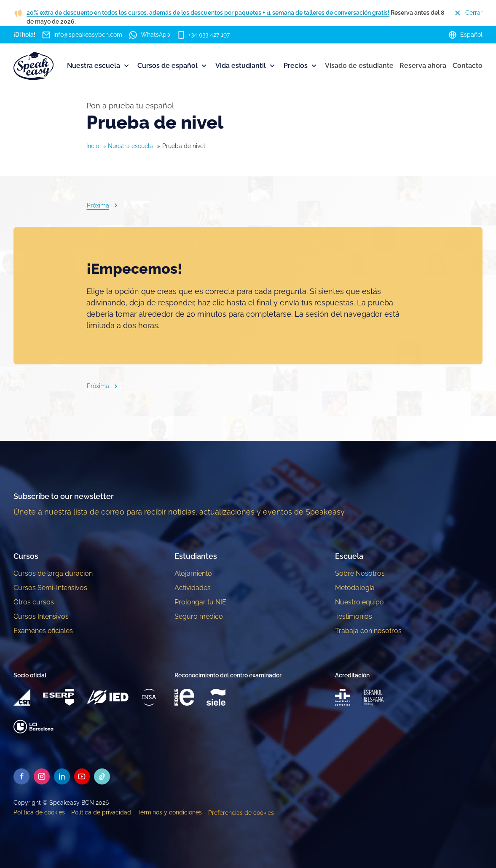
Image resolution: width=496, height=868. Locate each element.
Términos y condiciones (170, 812)
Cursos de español (173, 66)
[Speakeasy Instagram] (42, 776)
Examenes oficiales (43, 631)
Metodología (355, 588)
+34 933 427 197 (203, 35)
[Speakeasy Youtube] (82, 776)
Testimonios (354, 616)
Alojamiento (193, 573)
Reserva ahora (423, 66)
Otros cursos (34, 602)
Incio (93, 146)
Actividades (193, 588)
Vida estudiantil (246, 66)
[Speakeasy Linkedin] (62, 776)
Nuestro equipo (359, 602)
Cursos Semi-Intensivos (50, 588)
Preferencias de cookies (241, 813)
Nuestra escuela (99, 66)
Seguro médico (199, 616)
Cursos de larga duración (53, 573)
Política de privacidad (101, 812)
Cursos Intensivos (41, 616)
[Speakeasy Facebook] (21, 776)
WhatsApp (149, 35)
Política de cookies (39, 812)
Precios (301, 66)
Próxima (103, 205)
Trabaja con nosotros (368, 631)
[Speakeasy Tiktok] (102, 776)
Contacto (468, 66)
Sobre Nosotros (360, 573)
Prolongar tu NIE (200, 602)
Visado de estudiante (359, 66)
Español (465, 35)
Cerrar (468, 13)
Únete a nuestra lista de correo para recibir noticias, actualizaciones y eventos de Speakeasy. (180, 512)
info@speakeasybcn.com (82, 35)
